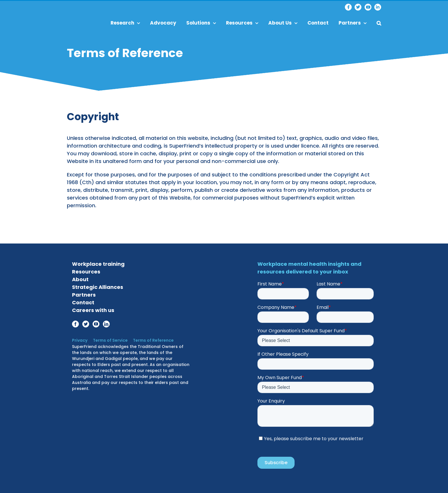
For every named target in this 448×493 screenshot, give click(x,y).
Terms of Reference (151, 339)
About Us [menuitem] (283, 23)
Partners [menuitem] (353, 23)
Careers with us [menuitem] (93, 309)
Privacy (80, 339)
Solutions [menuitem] (201, 23)
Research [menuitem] (125, 23)
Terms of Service (109, 339)
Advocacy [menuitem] (163, 23)
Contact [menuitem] (318, 23)
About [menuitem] (80, 278)
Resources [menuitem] (242, 23)
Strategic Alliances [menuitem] (98, 286)
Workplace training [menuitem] (98, 262)
